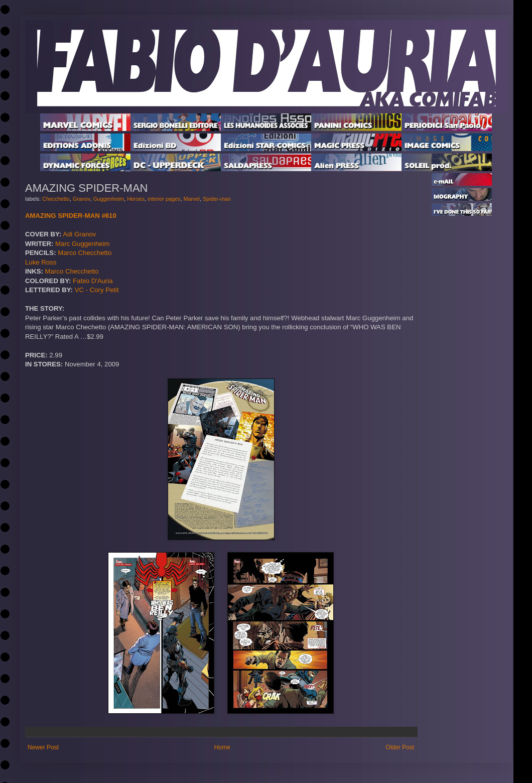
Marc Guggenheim (82, 244)
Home (222, 747)
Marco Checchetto (85, 253)
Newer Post (43, 747)
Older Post (400, 747)
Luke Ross (41, 262)
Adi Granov (79, 234)
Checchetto (56, 199)
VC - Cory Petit (97, 290)
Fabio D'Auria (93, 281)
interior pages (164, 199)
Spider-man (217, 199)
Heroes (136, 199)
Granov (82, 199)
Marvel (192, 199)
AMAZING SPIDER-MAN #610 (71, 216)
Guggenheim (108, 199)
